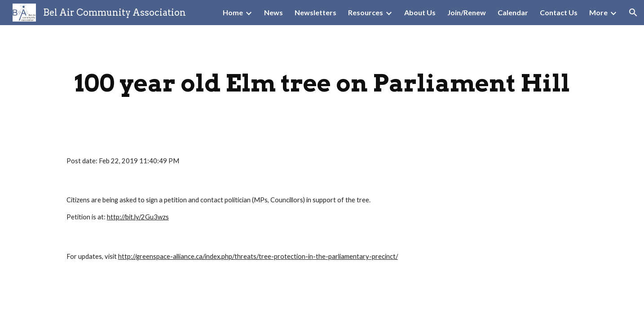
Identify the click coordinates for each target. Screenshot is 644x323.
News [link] (273, 12)
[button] (633, 13)
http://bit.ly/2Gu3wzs (138, 217)
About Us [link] (420, 12)
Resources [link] (366, 12)
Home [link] (233, 12)
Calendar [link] (513, 12)
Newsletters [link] (315, 12)
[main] (322, 83)
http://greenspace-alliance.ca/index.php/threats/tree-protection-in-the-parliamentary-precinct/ (258, 256)
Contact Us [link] (559, 12)
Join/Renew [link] (467, 12)
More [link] (598, 12)
